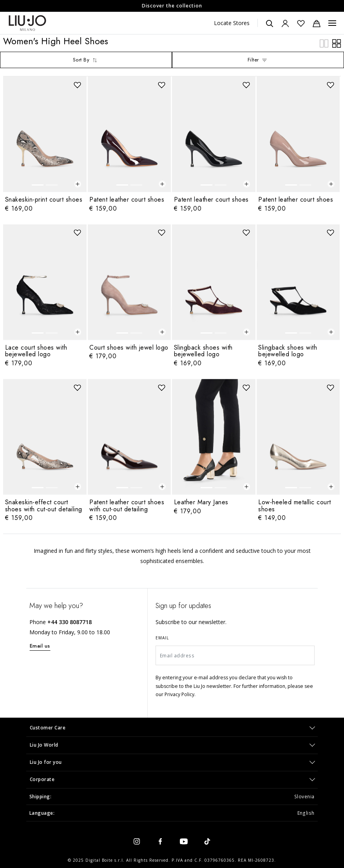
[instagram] (137, 841)
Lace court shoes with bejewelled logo (36, 351)
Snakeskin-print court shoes (44, 199)
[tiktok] (207, 841)
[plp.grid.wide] (337, 43)
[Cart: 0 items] (317, 23)
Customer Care (48, 728)
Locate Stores (232, 23)
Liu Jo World (44, 745)
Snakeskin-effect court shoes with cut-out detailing (44, 506)
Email (162, 638)
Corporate (42, 779)
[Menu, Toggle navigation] (332, 23)
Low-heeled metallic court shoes (295, 506)
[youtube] (184, 841)
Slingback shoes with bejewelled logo (203, 351)
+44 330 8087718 (70, 622)
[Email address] (235, 655)
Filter (258, 60)
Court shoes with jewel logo (129, 347)
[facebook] (160, 841)
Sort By (86, 60)
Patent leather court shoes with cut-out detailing (127, 506)
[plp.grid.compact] (324, 43)
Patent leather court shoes (127, 199)
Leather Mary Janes (201, 502)
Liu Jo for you (46, 762)
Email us (40, 646)
